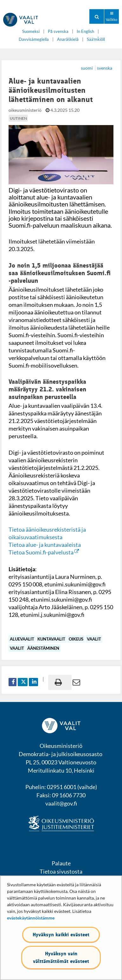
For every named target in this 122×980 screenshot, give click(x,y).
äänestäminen (43, 648)
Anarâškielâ (68, 39)
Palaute (61, 863)
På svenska (58, 32)
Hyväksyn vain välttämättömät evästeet (61, 957)
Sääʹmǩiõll (96, 39)
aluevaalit (22, 639)
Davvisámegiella (34, 39)
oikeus (76, 639)
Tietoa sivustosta (61, 871)
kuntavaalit (51, 639)
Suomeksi (31, 32)
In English (85, 32)
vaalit (94, 639)
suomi (87, 68)
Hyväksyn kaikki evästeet (61, 935)
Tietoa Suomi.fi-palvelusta (44, 552)
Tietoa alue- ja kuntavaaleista (45, 545)
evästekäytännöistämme (31, 918)
